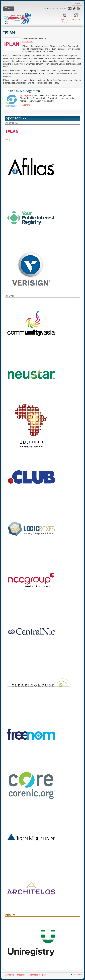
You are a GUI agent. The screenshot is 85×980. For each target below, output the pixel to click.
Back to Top (77, 974)
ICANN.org (9, 975)
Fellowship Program (37, 975)
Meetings (21, 975)
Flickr (70, 8)
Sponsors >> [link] (16, 118)
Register (76, 20)
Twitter (74, 8)
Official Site (27, 41)
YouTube (79, 8)
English (77, 3)
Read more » (26, 105)
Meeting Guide (65, 21)
